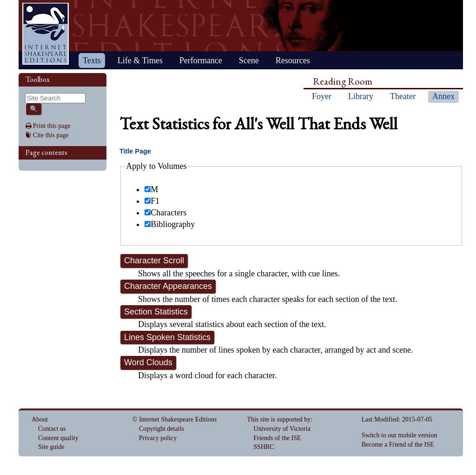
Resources (293, 60)
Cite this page (51, 135)
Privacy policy (158, 438)
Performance (201, 60)
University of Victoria (282, 429)
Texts (92, 60)
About (40, 419)
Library (361, 96)
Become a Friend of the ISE (398, 445)
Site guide (51, 447)
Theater (403, 96)
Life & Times (140, 60)
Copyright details (162, 429)
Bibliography (170, 224)
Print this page (52, 126)
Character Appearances (168, 286)
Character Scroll (154, 261)
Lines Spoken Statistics (167, 337)
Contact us (52, 429)
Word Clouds (148, 362)
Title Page (135, 151)
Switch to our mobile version (400, 435)
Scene (249, 60)
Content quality (58, 438)
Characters (165, 213)
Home (46, 34)
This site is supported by (279, 419)
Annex (443, 96)
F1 (152, 201)
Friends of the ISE (277, 438)
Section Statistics (156, 312)
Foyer (322, 96)
